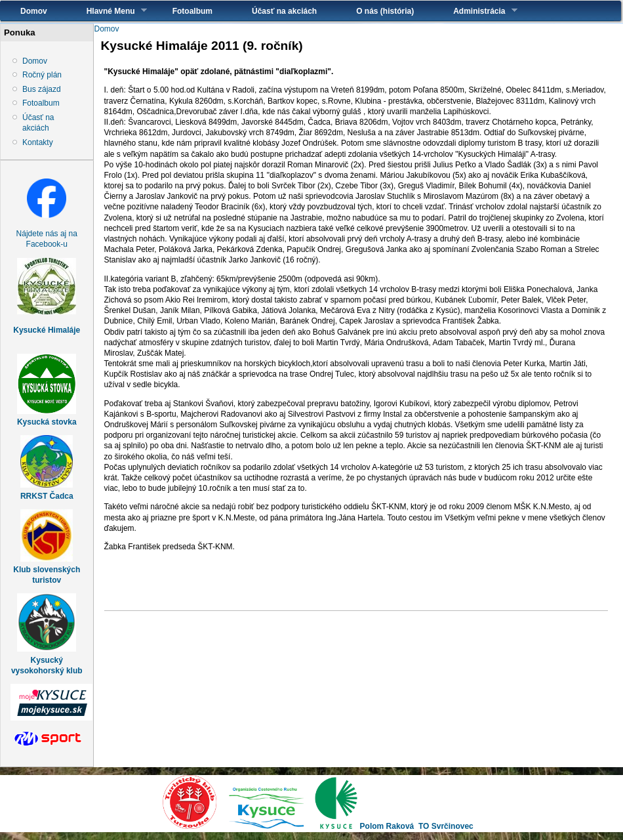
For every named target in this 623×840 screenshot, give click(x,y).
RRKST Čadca (47, 496)
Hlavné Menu (107, 11)
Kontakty (38, 142)
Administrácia (475, 11)
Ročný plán (42, 75)
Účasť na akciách (284, 11)
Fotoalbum (192, 11)
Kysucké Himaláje (47, 330)
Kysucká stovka (47, 422)
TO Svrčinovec (446, 826)
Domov (34, 11)
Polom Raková (387, 826)
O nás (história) (385, 11)
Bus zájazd (42, 89)
